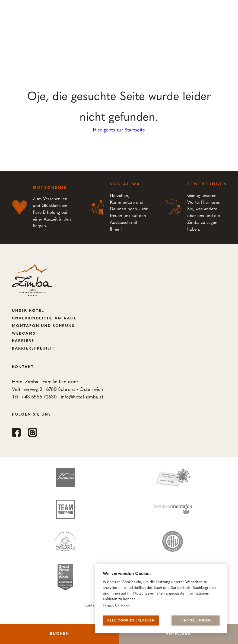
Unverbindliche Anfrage (44, 318)
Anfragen (178, 634)
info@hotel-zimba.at (82, 397)
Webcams (24, 334)
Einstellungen (196, 621)
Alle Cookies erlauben (131, 621)
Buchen (60, 634)
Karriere (23, 341)
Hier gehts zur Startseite (119, 130)
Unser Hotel (28, 311)
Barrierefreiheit (33, 349)
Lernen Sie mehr (116, 606)
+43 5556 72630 (39, 397)
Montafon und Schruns (43, 326)
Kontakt (91, 606)
